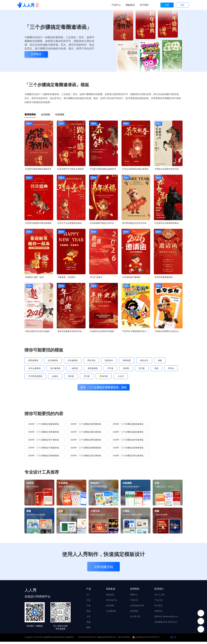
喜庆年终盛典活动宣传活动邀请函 (72, 331)
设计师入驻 (135, 619)
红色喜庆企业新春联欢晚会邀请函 (169, 223)
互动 (88, 602)
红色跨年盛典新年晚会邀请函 (38, 223)
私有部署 (110, 608)
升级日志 (158, 613)
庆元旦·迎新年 (96, 277)
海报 (88, 613)
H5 (88, 597)
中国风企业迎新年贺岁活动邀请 (169, 169)
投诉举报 (134, 613)
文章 (88, 619)
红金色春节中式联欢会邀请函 (71, 169)
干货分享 (134, 602)
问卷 (88, 608)
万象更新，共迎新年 (67, 277)
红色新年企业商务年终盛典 (102, 331)
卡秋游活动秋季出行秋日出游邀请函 (169, 331)
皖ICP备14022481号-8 (87, 639)
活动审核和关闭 (137, 608)
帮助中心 (134, 597)
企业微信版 (111, 613)
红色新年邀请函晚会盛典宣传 (38, 169)
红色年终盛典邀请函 (164, 277)
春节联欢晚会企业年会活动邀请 (136, 223)
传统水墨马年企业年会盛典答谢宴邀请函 (39, 331)
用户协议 (158, 608)
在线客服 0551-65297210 (166, 624)
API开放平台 (112, 602)
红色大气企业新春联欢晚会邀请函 (72, 223)
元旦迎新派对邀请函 (131, 277)
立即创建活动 (103, 569)
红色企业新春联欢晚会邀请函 (135, 169)
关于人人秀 (159, 597)
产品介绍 (158, 602)
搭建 (88, 624)
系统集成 (110, 597)
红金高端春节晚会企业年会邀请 (104, 223)
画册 (88, 630)
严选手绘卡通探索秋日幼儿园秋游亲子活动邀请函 (136, 331)
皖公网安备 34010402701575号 (146, 639)
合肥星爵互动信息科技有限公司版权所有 (59, 639)
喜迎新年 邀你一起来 (34, 277)
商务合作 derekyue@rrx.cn (166, 619)
